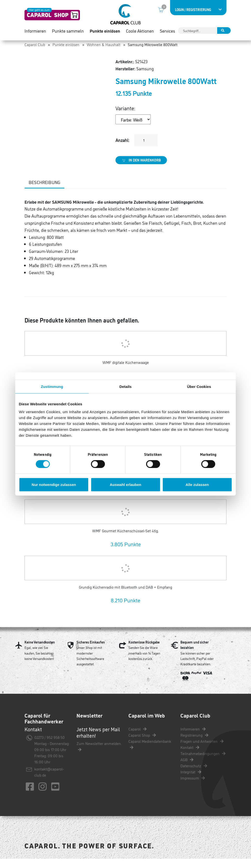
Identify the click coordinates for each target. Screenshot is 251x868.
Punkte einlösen (66, 54)
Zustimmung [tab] (52, 387)
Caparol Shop (142, 744)
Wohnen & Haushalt (104, 54)
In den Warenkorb (141, 169)
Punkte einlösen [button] (105, 34)
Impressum (193, 787)
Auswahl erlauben (125, 484)
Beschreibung (44, 191)
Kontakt (190, 756)
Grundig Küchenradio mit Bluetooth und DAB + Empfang (125, 596)
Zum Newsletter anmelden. (99, 755)
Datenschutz (194, 775)
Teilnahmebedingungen (203, 763)
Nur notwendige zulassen (54, 484)
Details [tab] (125, 387)
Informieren (193, 738)
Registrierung (194, 744)
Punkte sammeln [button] (68, 34)
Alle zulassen (197, 484)
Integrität (191, 781)
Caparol (138, 738)
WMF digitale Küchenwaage (126, 372)
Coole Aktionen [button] (140, 34)
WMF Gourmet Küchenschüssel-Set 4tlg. (125, 540)
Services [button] (167, 34)
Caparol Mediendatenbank (150, 753)
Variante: (125, 117)
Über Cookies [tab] (199, 387)
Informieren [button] (35, 34)
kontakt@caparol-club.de (49, 781)
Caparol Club (35, 54)
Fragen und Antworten (202, 750)
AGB (187, 769)
